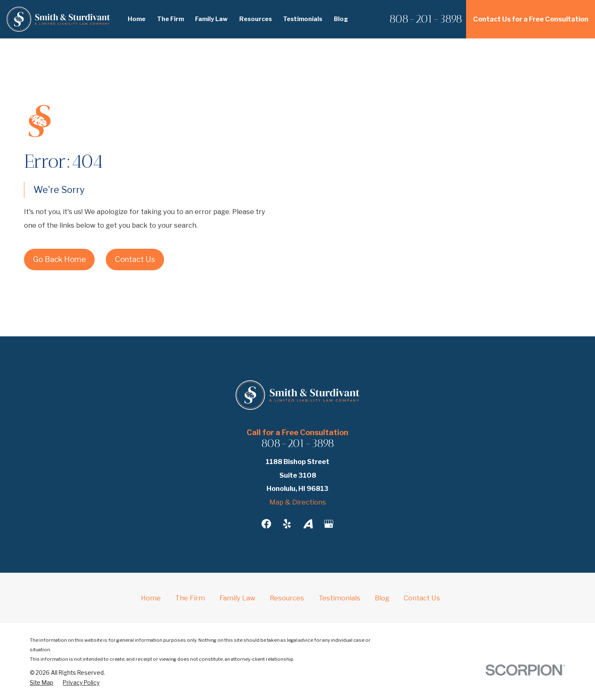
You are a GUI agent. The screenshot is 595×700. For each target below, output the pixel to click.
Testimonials (339, 598)
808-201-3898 (426, 19)
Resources (287, 598)
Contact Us (135, 259)
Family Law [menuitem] (211, 19)
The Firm (190, 598)
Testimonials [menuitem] (303, 19)
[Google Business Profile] (329, 524)
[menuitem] (42, 683)
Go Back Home (59, 259)
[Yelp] (287, 524)
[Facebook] (266, 524)
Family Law (237, 598)
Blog (382, 598)
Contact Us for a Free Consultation (531, 19)
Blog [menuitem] (341, 19)
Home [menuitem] (137, 19)
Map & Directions (298, 502)
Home (151, 598)
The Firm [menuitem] (170, 19)
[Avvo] (308, 524)
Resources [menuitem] (256, 19)
